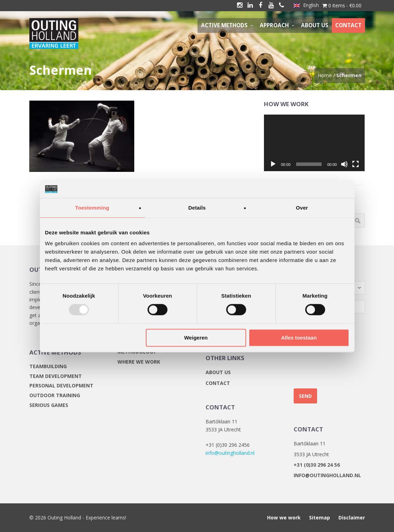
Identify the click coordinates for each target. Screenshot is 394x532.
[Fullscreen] (356, 164)
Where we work (139, 362)
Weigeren (196, 338)
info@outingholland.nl (230, 453)
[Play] (273, 164)
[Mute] (344, 164)
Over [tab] (302, 208)
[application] (314, 143)
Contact (218, 383)
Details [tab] (197, 208)
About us (218, 372)
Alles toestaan (299, 338)
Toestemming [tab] (92, 208)
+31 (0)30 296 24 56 (317, 465)
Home (325, 75)
